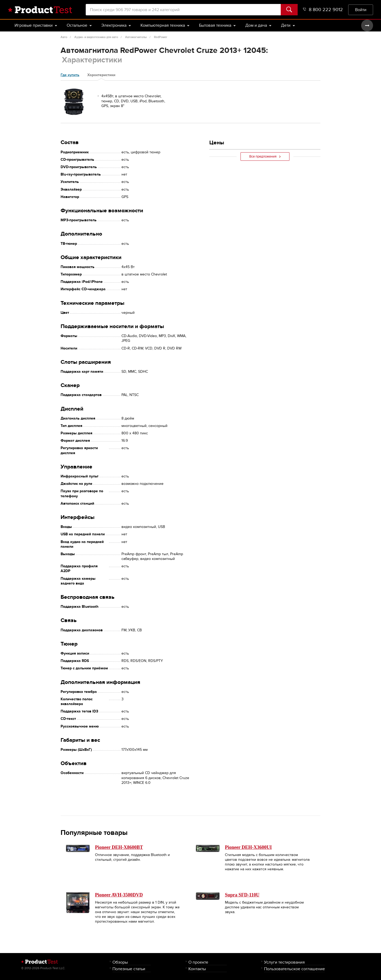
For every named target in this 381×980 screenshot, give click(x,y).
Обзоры (120, 962)
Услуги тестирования (284, 962)
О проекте (198, 962)
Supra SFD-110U (242, 895)
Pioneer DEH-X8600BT (119, 847)
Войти (361, 10)
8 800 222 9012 (323, 10)
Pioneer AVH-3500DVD (119, 895)
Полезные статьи (129, 969)
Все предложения (265, 157)
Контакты (197, 969)
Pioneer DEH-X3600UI (248, 847)
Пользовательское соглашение (294, 969)
